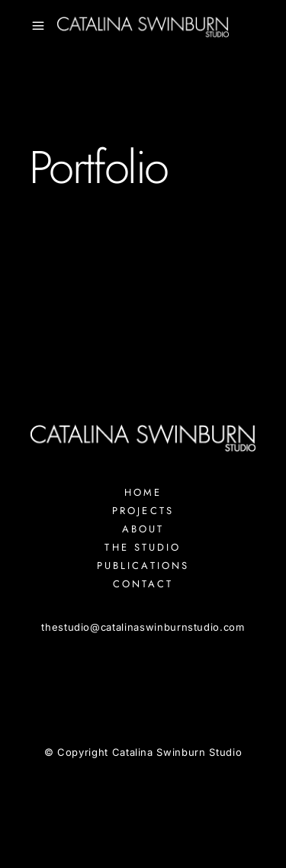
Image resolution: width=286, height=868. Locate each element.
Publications (143, 566)
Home (143, 492)
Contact (143, 584)
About (143, 529)
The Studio (143, 547)
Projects (143, 511)
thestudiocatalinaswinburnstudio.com (143, 627)
